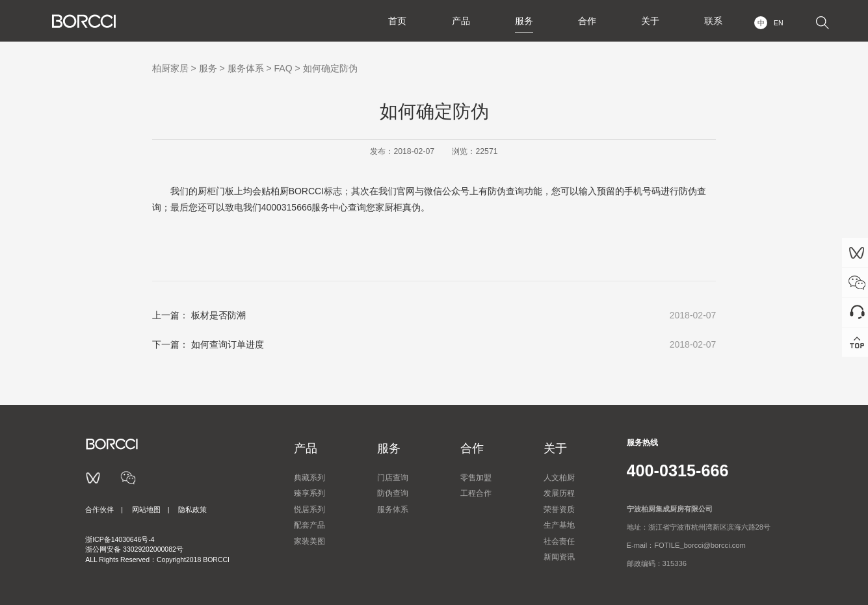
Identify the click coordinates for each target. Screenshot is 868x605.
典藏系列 (309, 478)
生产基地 (559, 525)
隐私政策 (192, 509)
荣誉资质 (559, 509)
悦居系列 (309, 509)
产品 (458, 21)
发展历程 (559, 493)
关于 (649, 21)
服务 (521, 21)
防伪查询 (393, 493)
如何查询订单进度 (228, 344)
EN (779, 23)
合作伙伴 (99, 509)
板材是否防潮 (218, 315)
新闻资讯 (559, 557)
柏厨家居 (170, 68)
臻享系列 (309, 493)
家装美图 (309, 541)
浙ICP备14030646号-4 (120, 539)
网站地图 (146, 509)
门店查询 (393, 478)
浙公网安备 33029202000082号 (134, 549)
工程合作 (476, 493)
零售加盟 (476, 478)
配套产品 (309, 525)
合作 (585, 21)
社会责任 (559, 541)
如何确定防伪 (330, 68)
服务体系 (246, 68)
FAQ (283, 68)
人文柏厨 (559, 478)
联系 (713, 21)
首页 (394, 21)
